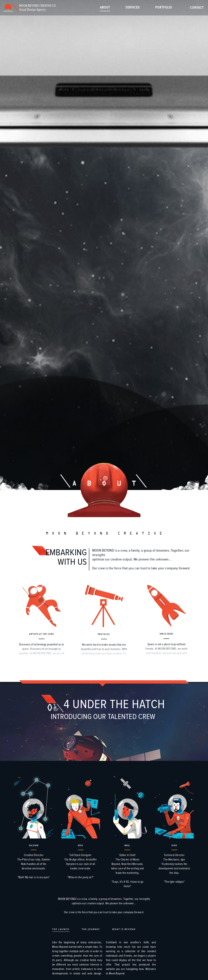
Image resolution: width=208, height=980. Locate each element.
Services (133, 8)
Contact (197, 8)
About (105, 8)
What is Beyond (124, 929)
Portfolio (164, 8)
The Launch (61, 929)
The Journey (91, 929)
